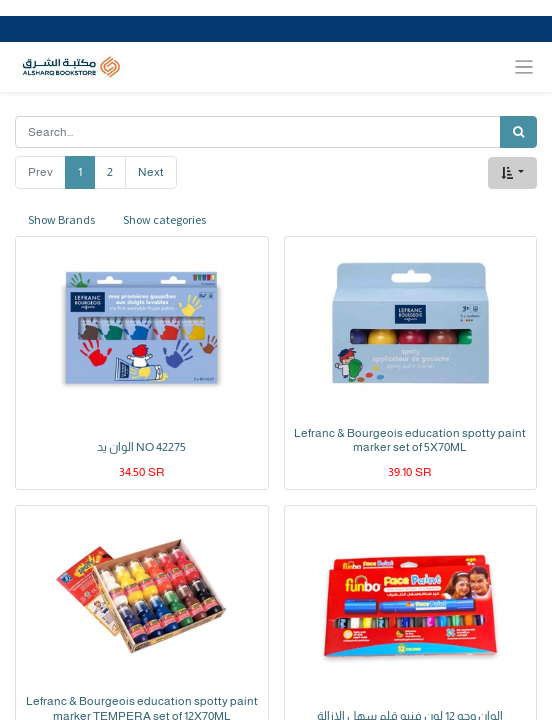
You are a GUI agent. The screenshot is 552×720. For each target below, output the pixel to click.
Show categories (164, 219)
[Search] (518, 132)
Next (151, 172)
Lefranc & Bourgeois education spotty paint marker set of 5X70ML (410, 440)
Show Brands (61, 219)
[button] (512, 173)
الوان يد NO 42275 (141, 447)
